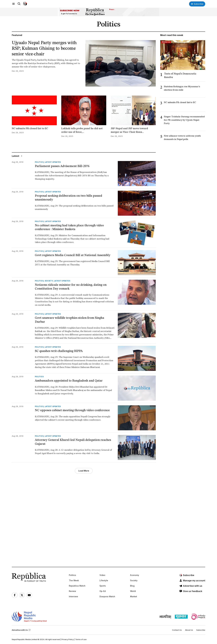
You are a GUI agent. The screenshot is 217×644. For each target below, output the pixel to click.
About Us (189, 630)
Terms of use (81, 639)
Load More (84, 471)
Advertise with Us (21, 630)
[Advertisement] (96, 525)
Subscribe (201, 630)
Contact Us (177, 630)
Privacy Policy (68, 639)
